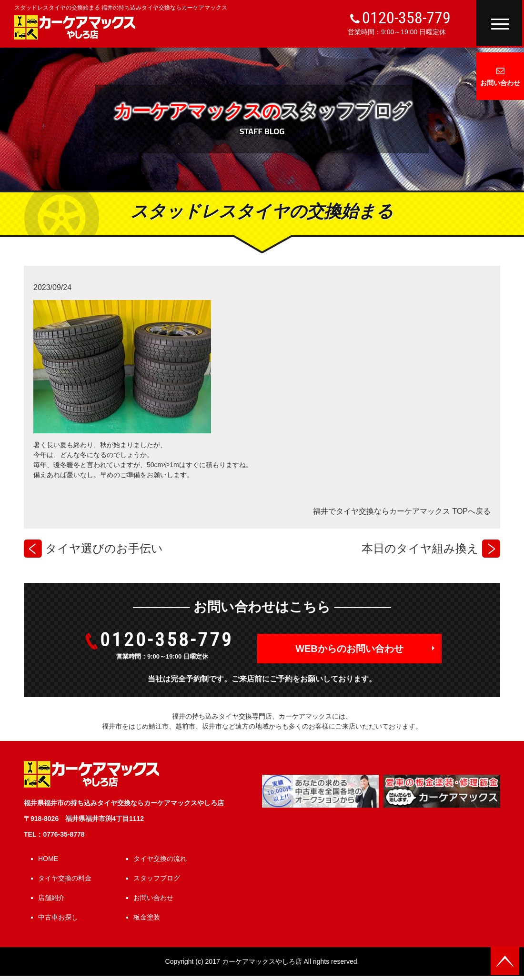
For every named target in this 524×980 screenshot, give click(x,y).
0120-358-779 (406, 18)
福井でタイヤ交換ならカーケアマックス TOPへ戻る (402, 511)
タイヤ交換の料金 (65, 878)
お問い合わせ (500, 83)
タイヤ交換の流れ (160, 859)
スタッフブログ (157, 878)
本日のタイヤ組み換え (420, 548)
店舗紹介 (51, 898)
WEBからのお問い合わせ (349, 649)
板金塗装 (147, 917)
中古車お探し (58, 917)
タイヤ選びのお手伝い (104, 548)
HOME (48, 859)
